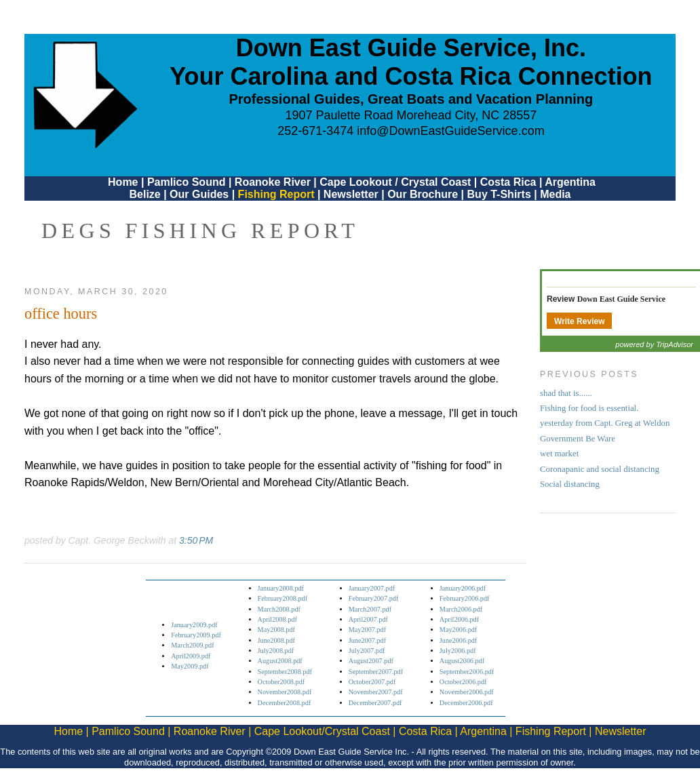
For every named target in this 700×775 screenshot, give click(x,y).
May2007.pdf (367, 630)
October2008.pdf (281, 682)
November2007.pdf (376, 692)
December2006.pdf (466, 703)
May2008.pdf (276, 630)
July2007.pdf (367, 651)
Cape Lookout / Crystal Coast (395, 182)
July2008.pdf (276, 651)
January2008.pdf (281, 588)
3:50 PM (196, 540)
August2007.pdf (371, 661)
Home (123, 182)
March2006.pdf (461, 609)
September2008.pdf (285, 672)
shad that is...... (566, 393)
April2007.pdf (368, 619)
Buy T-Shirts (499, 194)
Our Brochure (423, 194)
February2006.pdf (465, 598)
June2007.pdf (367, 640)
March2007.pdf (370, 609)
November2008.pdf (285, 692)
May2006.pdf (458, 630)
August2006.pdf (462, 661)
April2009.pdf (191, 656)
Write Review (579, 321)
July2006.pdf (458, 651)
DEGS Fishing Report (200, 231)
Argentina (570, 182)
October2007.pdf (372, 682)
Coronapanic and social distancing (600, 469)
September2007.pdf (376, 672)
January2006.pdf (463, 588)
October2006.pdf (463, 682)
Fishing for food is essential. (589, 408)
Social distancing (570, 484)
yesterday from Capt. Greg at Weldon (605, 423)
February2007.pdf (374, 598)
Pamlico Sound (187, 182)
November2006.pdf (467, 692)
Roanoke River (273, 182)
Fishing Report (278, 194)
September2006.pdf (467, 672)
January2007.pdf (372, 588)
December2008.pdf (285, 703)
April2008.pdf (277, 619)
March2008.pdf (279, 609)
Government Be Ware (578, 439)
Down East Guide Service (621, 299)
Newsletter (351, 194)
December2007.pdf (375, 703)
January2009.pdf (194, 625)
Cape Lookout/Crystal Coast (322, 731)
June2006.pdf (458, 640)
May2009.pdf (190, 666)
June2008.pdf (276, 640)
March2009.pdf (192, 645)
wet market (559, 454)
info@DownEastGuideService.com (450, 131)
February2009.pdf (196, 635)
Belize (144, 194)
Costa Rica (508, 182)
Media (555, 194)
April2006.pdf (459, 619)
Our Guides (199, 194)
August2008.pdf (280, 661)
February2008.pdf (283, 598)
